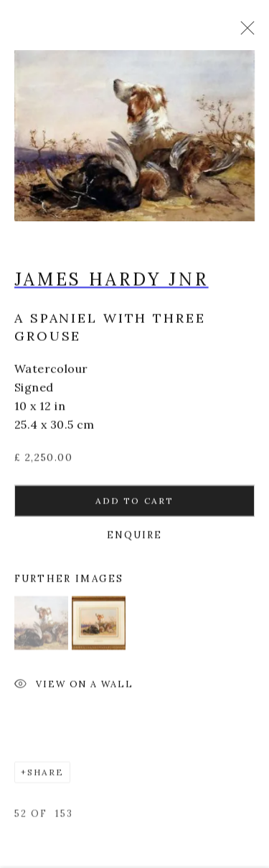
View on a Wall (74, 689)
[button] (41, 626)
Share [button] (46, 775)
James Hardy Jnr (112, 283)
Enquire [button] (135, 538)
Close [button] (244, 32)
